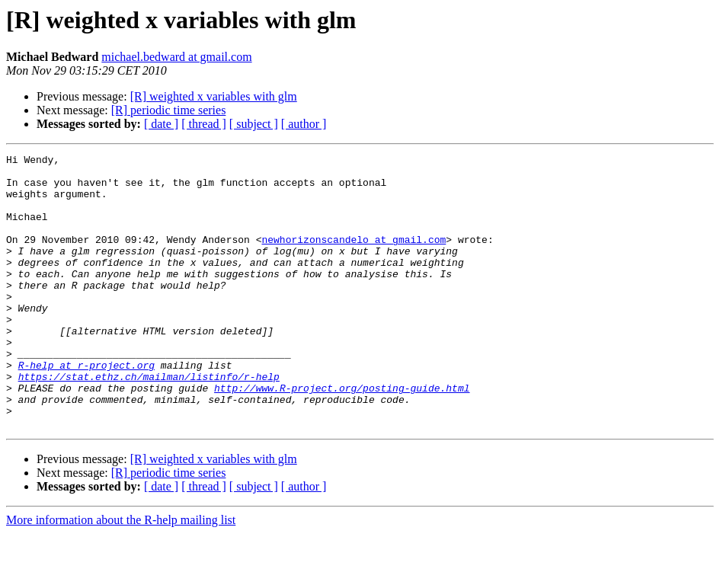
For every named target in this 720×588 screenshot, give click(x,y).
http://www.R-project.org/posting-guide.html (342, 436)
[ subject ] (254, 124)
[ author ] (304, 124)
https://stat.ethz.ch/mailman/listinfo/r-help (149, 422)
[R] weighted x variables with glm (214, 96)
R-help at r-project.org (86, 408)
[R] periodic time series (169, 110)
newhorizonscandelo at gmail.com (354, 257)
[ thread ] (204, 124)
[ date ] (161, 124)
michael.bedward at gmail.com (176, 57)
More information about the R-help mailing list (121, 575)
